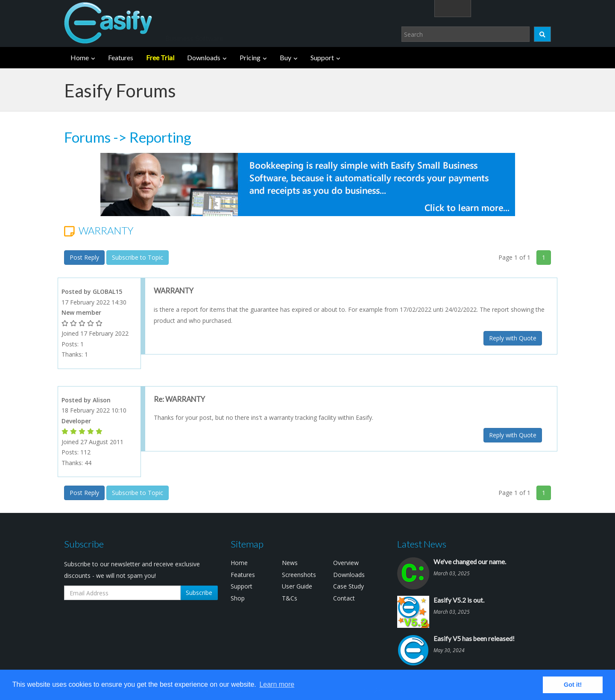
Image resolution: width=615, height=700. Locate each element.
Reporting (160, 137)
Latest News (422, 544)
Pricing (250, 57)
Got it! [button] (573, 685)
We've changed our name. (470, 562)
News (290, 563)
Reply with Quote (513, 338)
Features (121, 57)
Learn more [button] (277, 684)
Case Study (348, 586)
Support (322, 57)
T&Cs (290, 598)
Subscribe (199, 593)
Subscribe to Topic (138, 257)
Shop (238, 598)
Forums (87, 137)
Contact (344, 598)
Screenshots (299, 575)
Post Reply (84, 257)
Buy (286, 57)
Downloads (204, 57)
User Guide (297, 586)
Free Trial (160, 57)
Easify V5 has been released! (474, 638)
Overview (346, 563)
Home (80, 57)
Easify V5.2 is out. (459, 600)
